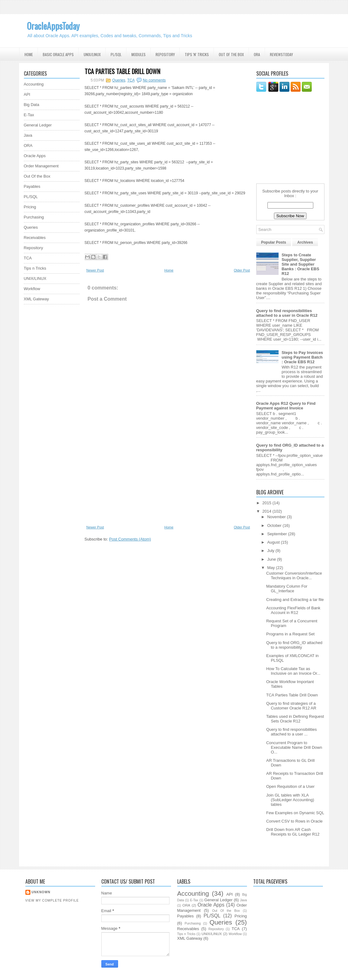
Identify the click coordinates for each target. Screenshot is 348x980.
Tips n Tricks (35, 268)
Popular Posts (274, 242)
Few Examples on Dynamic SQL (295, 813)
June (272, 559)
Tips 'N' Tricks (197, 54)
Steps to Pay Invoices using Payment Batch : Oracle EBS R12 (302, 357)
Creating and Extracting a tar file (295, 600)
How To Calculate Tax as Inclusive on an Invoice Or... (293, 671)
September (278, 534)
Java (28, 135)
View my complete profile (52, 901)
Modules (139, 54)
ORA (257, 54)
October (275, 525)
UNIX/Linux (92, 54)
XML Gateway (36, 299)
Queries (31, 227)
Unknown (41, 892)
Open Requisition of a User (290, 786)
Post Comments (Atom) (130, 539)
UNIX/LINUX (35, 278)
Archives (305, 242)
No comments (154, 80)
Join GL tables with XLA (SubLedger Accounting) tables (290, 800)
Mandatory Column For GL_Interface (287, 589)
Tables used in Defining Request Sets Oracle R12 (295, 719)
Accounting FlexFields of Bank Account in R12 (293, 610)
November (277, 517)
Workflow (32, 289)
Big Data (32, 105)
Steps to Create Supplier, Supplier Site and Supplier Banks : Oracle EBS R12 (300, 264)
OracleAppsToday (53, 26)
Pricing (30, 207)
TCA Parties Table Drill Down (122, 71)
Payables (32, 186)
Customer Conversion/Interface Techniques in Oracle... (294, 576)
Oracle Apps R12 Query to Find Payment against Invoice (286, 406)
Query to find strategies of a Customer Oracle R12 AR (291, 706)
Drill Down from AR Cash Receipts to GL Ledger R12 (293, 832)
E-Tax (29, 115)
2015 (268, 503)
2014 (268, 511)
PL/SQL (116, 54)
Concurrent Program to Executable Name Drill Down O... (294, 747)
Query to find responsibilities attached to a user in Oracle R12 (287, 313)
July (271, 551)
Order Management (41, 166)
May (271, 568)
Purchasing (34, 217)
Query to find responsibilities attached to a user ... (291, 732)
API (27, 94)
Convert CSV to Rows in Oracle (294, 821)
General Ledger (38, 125)
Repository (165, 54)
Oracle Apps (35, 156)
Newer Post (95, 270)
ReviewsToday (281, 54)
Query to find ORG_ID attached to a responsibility (294, 645)
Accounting (34, 84)
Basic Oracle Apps (58, 54)
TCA (28, 258)
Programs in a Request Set (290, 634)
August (274, 542)
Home (29, 54)
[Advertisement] (49, 402)
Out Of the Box (231, 54)
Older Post (242, 270)
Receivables (35, 238)
